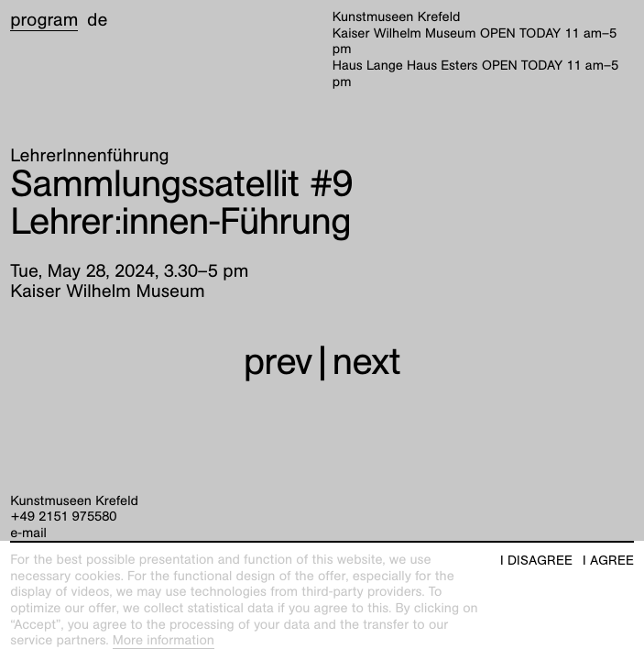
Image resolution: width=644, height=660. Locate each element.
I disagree (536, 561)
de (97, 20)
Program (44, 20)
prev (278, 362)
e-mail (28, 533)
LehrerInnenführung (89, 156)
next (366, 362)
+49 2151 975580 (63, 517)
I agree (608, 561)
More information (164, 641)
